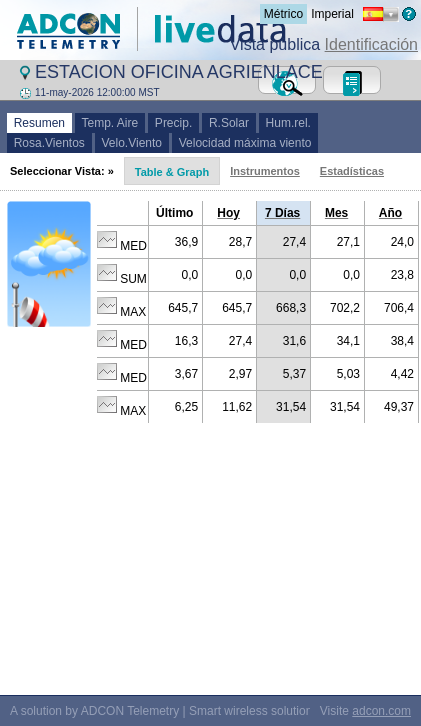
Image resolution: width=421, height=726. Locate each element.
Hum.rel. (288, 123)
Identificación (371, 44)
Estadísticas (352, 171)
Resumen (39, 123)
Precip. (173, 123)
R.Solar (228, 123)
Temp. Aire (110, 123)
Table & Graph (172, 172)
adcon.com (381, 711)
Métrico (283, 14)
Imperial (332, 14)
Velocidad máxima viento (245, 143)
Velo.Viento (132, 143)
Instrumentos (265, 171)
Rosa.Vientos (49, 143)
